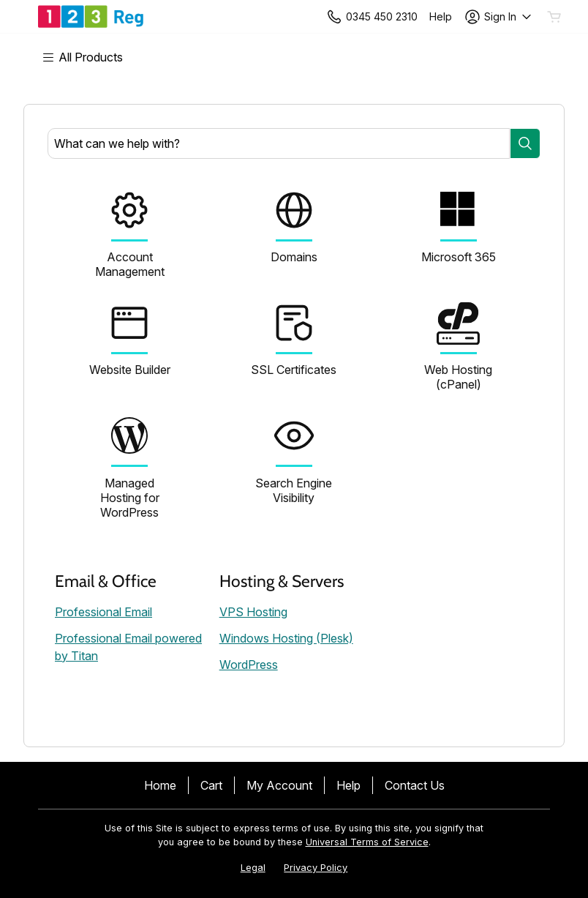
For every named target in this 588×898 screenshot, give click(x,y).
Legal (253, 868)
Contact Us (415, 785)
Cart (211, 785)
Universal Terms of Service (367, 842)
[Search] (525, 143)
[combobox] (279, 143)
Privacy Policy (316, 868)
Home (160, 785)
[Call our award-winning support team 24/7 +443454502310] (441, 16)
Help (348, 785)
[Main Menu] (90, 57)
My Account (279, 785)
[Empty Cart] (555, 17)
